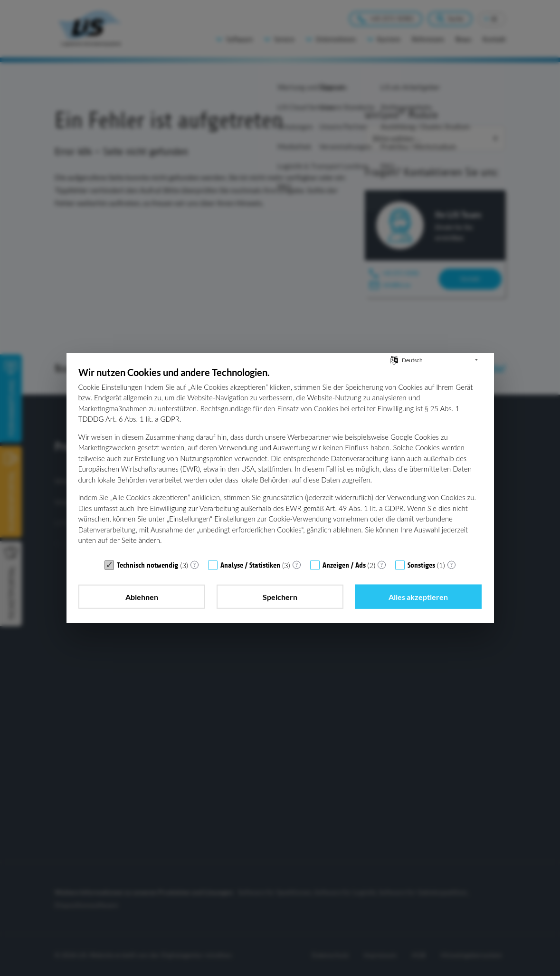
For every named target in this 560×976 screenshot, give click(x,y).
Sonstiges (421, 565)
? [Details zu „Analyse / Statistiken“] (297, 565)
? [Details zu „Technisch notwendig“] (195, 565)
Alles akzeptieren (418, 596)
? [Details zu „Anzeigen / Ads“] (382, 565)
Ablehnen (142, 596)
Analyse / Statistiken (250, 565)
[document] (280, 460)
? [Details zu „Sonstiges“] (451, 565)
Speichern (280, 596)
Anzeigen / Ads (344, 565)
